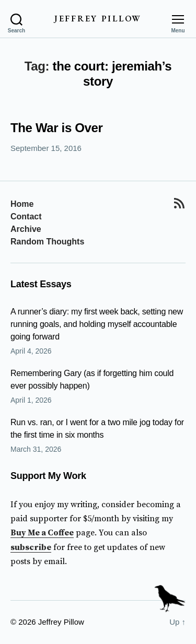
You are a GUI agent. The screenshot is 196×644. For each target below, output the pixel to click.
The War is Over (56, 128)
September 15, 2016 (46, 148)
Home (22, 204)
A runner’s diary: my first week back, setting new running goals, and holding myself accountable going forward (97, 324)
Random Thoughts (47, 242)
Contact (26, 216)
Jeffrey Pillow (98, 19)
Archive (26, 229)
